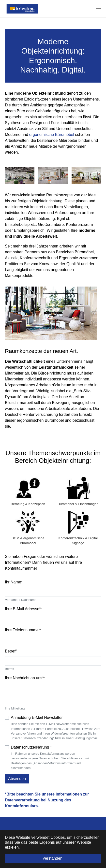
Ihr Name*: (14, 582)
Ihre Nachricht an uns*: (25, 678)
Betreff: (11, 651)
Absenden (17, 779)
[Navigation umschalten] (98, 9)
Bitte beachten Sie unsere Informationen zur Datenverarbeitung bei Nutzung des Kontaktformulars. (47, 800)
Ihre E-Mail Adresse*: (23, 609)
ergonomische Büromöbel (52, 135)
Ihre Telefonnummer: (23, 630)
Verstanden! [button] (53, 858)
